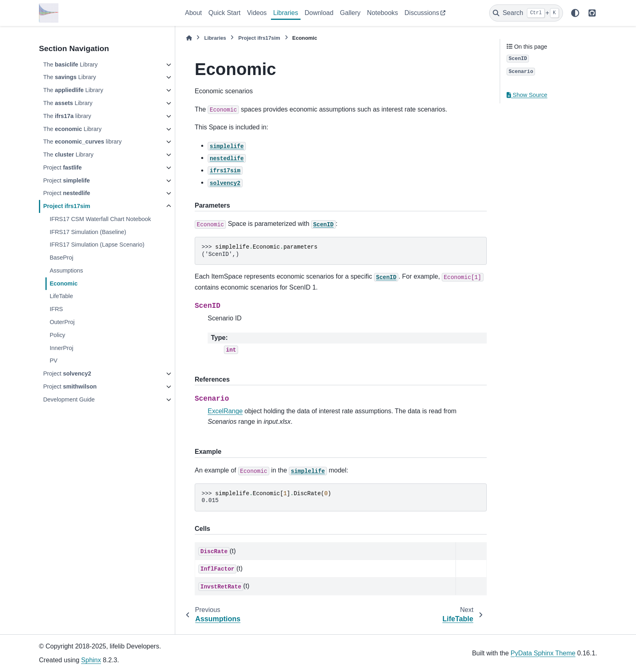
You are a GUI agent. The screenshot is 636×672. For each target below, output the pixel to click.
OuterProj (62, 322)
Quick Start (225, 13)
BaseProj (61, 258)
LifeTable (61, 296)
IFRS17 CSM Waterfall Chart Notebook (100, 219)
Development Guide (69, 399)
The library (67, 116)
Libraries (286, 13)
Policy (57, 335)
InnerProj (61, 348)
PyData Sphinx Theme (543, 653)
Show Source (527, 95)
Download (319, 13)
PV (53, 361)
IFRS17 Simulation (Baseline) (88, 232)
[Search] (526, 13)
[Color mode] (575, 13)
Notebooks (383, 13)
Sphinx (91, 660)
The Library (70, 64)
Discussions (422, 13)
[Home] (189, 38)
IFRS (56, 309)
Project (62, 167)
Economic (63, 283)
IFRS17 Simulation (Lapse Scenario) (97, 245)
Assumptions (66, 271)
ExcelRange (225, 411)
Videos (257, 13)
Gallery (350, 13)
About (193, 13)
